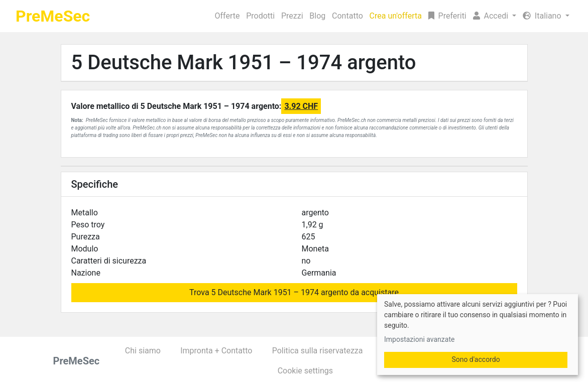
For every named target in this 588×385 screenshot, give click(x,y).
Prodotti (260, 16)
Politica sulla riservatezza (318, 351)
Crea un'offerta (396, 16)
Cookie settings (305, 371)
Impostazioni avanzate (419, 339)
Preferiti (447, 16)
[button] (494, 16)
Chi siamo (143, 351)
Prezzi (292, 16)
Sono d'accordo (476, 359)
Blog (317, 16)
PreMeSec (53, 16)
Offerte (227, 16)
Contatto (347, 16)
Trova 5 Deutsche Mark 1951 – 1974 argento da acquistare (294, 292)
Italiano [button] (543, 16)
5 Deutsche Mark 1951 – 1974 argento (244, 62)
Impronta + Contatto (216, 351)
